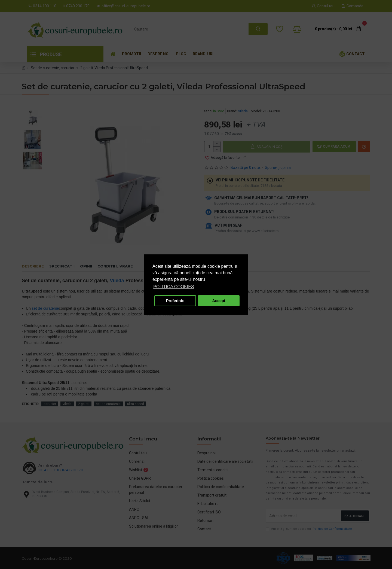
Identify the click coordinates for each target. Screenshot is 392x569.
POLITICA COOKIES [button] (174, 287)
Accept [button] (219, 301)
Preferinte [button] (175, 301)
